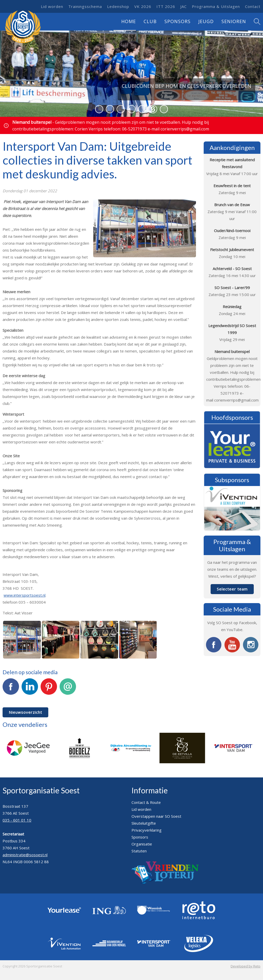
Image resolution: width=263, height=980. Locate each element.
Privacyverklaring (147, 830)
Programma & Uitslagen (216, 6)
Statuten (139, 851)
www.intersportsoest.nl (25, 595)
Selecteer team (232, 589)
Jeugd (206, 21)
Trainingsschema (85, 6)
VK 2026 (143, 6)
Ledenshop (118, 6)
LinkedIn (30, 689)
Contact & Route (146, 802)
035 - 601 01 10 (17, 820)
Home (129, 21)
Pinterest (49, 689)
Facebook (11, 689)
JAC (184, 6)
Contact (253, 6)
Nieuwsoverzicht (25, 712)
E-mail (68, 689)
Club (150, 21)
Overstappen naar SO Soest (156, 816)
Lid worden (52, 6)
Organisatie (142, 844)
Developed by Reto (246, 966)
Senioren (234, 21)
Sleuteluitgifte (144, 823)
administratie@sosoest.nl (25, 855)
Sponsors (177, 21)
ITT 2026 (166, 6)
